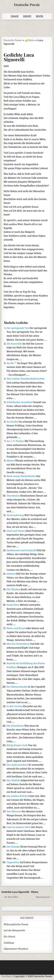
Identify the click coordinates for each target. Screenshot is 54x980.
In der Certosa (15, 706)
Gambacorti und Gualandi (21, 550)
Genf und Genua (16, 531)
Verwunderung (15, 515)
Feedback (7, 976)
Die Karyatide (14, 344)
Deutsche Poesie (27, 5)
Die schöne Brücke (17, 796)
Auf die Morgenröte (14, 931)
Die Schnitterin (15, 726)
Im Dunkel (13, 422)
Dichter (40, 16)
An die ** (12, 363)
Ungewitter (13, 862)
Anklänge (9, 943)
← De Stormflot (10, 897)
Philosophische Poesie (16, 924)
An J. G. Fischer (16, 441)
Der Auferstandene (17, 765)
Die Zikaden (14, 589)
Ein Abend (9, 937)
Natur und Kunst (16, 628)
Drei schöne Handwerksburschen (26, 379)
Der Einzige (13, 847)
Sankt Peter (13, 605)
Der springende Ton (18, 328)
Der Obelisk (13, 781)
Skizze (10, 461)
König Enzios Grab (17, 745)
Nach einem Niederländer (21, 476)
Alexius (11, 574)
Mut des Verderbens (18, 644)
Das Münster (14, 812)
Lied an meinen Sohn (19, 827)
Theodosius (13, 496)
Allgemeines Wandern (16, 949)
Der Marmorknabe (17, 687)
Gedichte (27, 16)
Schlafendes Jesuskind (20, 402)
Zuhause (15, 16)
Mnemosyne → (44, 897)
